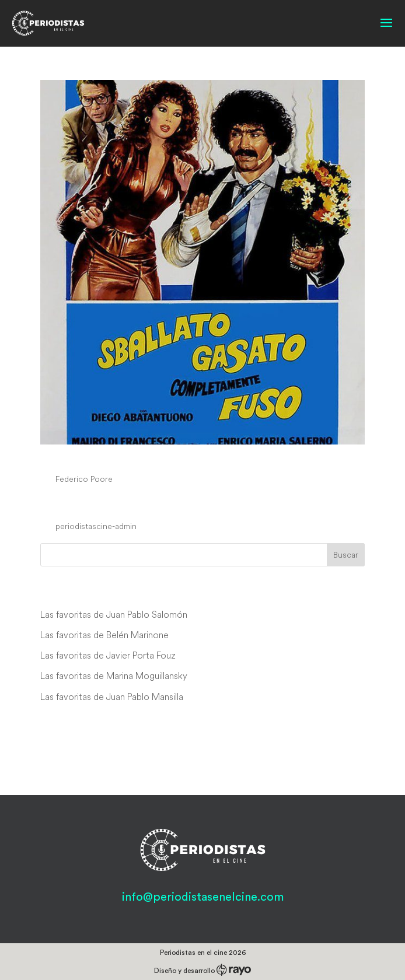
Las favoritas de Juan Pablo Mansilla (112, 696)
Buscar (346, 555)
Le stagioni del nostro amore (144, 505)
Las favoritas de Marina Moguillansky (114, 675)
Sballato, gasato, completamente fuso (180, 457)
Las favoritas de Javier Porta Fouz (108, 655)
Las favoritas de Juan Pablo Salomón (114, 614)
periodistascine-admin (96, 526)
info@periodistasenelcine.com (203, 897)
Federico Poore (84, 479)
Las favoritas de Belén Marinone (104, 635)
